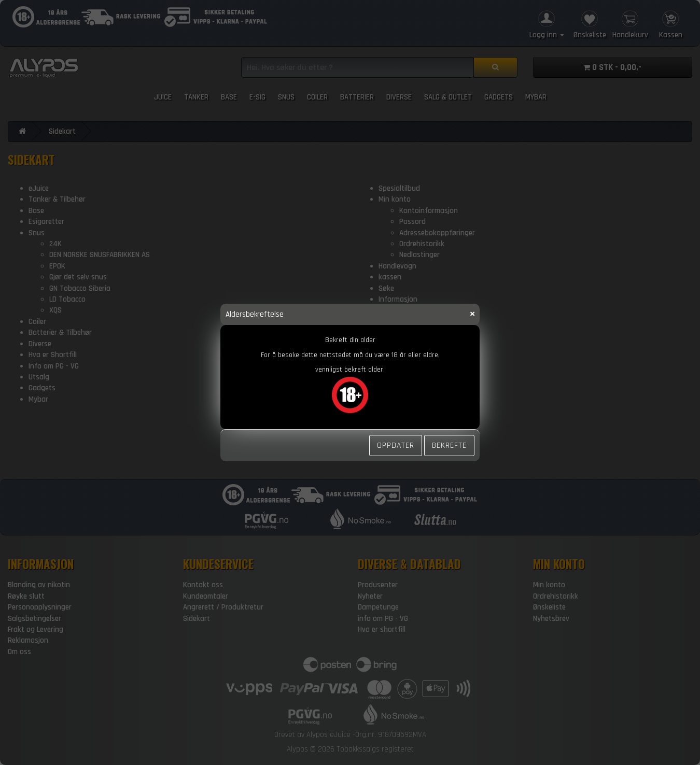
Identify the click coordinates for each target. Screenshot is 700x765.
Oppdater (395, 445)
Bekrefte (449, 445)
